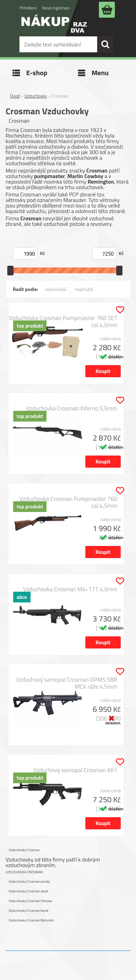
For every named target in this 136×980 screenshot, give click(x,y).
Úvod (15, 96)
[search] (105, 44)
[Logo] (54, 29)
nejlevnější (56, 289)
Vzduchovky (36, 96)
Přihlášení (28, 8)
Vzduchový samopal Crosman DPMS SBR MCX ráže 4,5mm (67, 683)
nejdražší (84, 289)
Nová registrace (56, 8)
